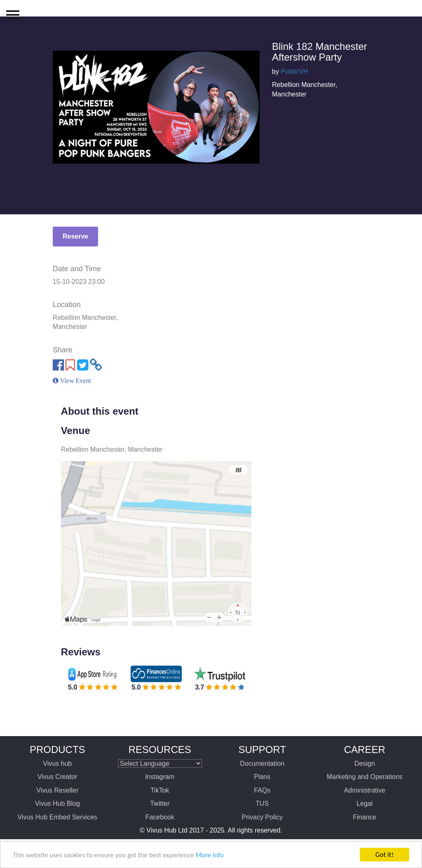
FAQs (262, 790)
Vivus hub (57, 764)
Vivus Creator (57, 777)
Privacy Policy (262, 817)
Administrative (365, 790)
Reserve (75, 236)
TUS (262, 803)
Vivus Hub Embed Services (57, 817)
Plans (262, 777)
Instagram (160, 777)
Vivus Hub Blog (57, 803)
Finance (365, 817)
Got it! (384, 855)
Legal (365, 803)
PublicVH (294, 72)
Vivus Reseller (57, 790)
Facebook (160, 817)
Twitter (160, 803)
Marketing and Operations (365, 777)
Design (365, 764)
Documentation (262, 764)
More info (210, 855)
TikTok (160, 790)
